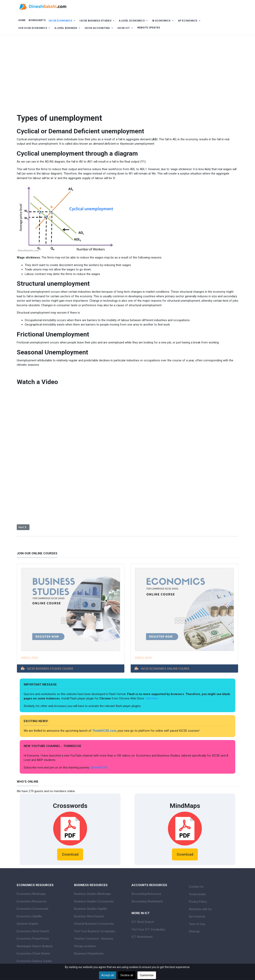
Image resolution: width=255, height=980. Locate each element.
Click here (152, 698)
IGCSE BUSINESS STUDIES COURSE (50, 668)
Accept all (108, 975)
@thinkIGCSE (99, 767)
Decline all (127, 975)
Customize (147, 975)
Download (70, 854)
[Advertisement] (127, 71)
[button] (63, 21)
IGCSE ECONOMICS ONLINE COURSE (165, 668)
